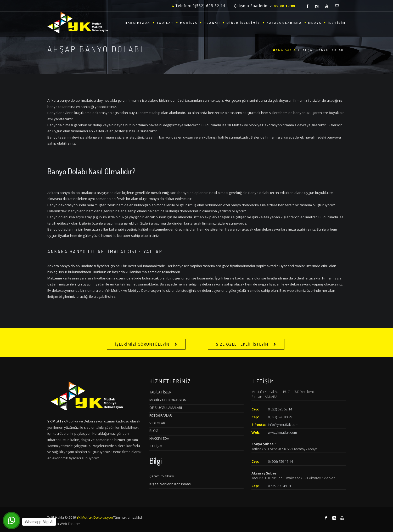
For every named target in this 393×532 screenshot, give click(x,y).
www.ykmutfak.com (282, 432)
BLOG (154, 431)
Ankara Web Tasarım (64, 524)
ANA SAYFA (284, 50)
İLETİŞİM (337, 23)
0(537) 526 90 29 (280, 417)
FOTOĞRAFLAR (161, 415)
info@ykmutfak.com (283, 425)
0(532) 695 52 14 (280, 409)
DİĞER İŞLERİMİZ (243, 23)
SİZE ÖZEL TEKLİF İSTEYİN (242, 344)
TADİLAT (165, 23)
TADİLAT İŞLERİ (161, 392)
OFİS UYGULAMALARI (166, 408)
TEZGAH (212, 23)
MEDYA (315, 23)
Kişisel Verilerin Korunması (170, 484)
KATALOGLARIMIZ (284, 23)
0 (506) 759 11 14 (280, 461)
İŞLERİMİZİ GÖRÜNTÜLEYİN (142, 344)
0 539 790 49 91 (280, 486)
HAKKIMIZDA (137, 23)
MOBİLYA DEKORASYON (168, 400)
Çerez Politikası (162, 476)
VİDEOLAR (157, 423)
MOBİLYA (189, 23)
